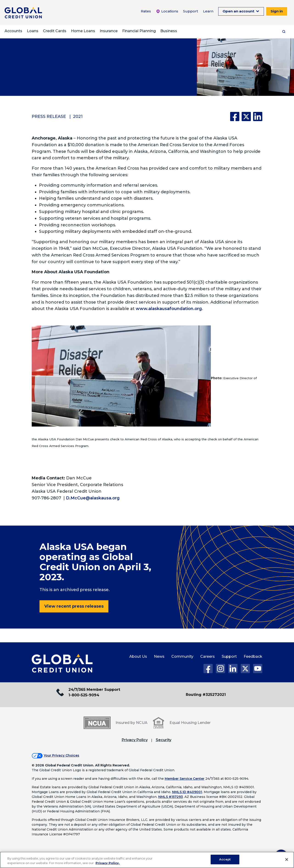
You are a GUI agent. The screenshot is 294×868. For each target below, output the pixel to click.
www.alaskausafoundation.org (169, 309)
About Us (138, 656)
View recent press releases (74, 606)
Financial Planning (139, 31)
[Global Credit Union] (23, 13)
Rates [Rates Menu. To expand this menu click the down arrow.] (146, 11)
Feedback (253, 656)
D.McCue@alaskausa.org (93, 498)
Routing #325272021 (206, 695)
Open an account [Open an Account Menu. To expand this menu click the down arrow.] (239, 11)
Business (169, 31)
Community (182, 656)
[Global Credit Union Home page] (62, 663)
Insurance (109, 31)
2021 (78, 117)
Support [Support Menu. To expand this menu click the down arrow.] (191, 11)
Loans (33, 31)
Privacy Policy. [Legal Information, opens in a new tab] (108, 863)
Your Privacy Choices (61, 755)
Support (229, 656)
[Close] (287, 859)
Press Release (49, 117)
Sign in (277, 11)
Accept (225, 859)
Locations (167, 11)
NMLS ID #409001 (187, 792)
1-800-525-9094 (84, 695)
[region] (147, 860)
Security (164, 740)
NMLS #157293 (171, 797)
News (159, 656)
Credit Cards (55, 31)
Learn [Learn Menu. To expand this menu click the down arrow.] (208, 11)
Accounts (13, 31)
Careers (208, 656)
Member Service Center (185, 779)
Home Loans (83, 31)
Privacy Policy (135, 740)
